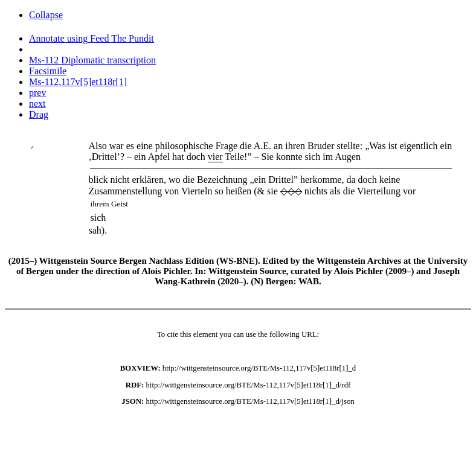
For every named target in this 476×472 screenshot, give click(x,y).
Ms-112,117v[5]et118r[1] (78, 82)
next (37, 104)
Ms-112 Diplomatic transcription (92, 60)
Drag (39, 114)
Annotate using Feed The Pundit (92, 38)
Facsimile (48, 71)
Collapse (46, 15)
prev (37, 93)
